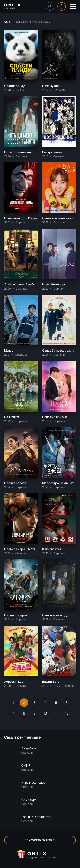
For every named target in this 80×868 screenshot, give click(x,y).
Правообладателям (40, 840)
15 (67, 713)
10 (45, 713)
